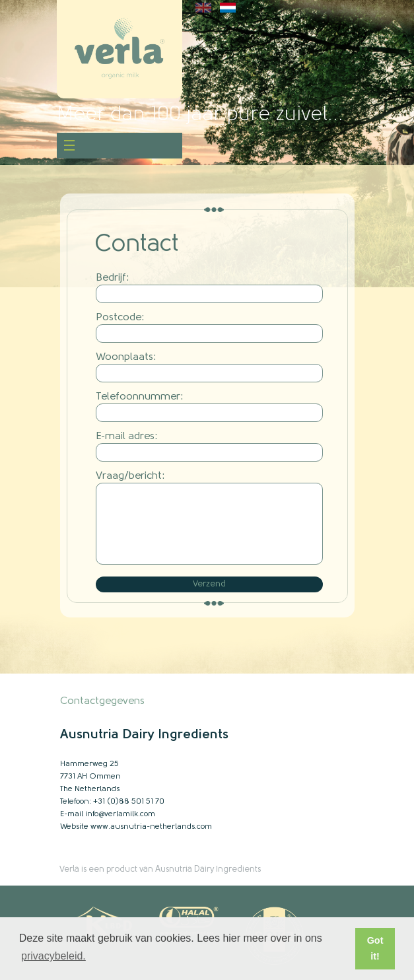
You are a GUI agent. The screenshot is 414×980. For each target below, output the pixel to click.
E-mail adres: (127, 437)
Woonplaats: (126, 357)
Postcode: (120, 318)
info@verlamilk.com (120, 814)
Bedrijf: (113, 278)
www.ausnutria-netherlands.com (151, 827)
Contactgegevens (102, 701)
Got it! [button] (375, 948)
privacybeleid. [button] (53, 956)
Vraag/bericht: (130, 476)
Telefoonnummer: (140, 397)
